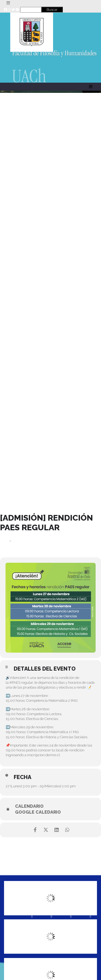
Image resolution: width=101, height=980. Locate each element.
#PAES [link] (15, 683)
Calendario (29, 806)
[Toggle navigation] (8, 3)
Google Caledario (38, 812)
